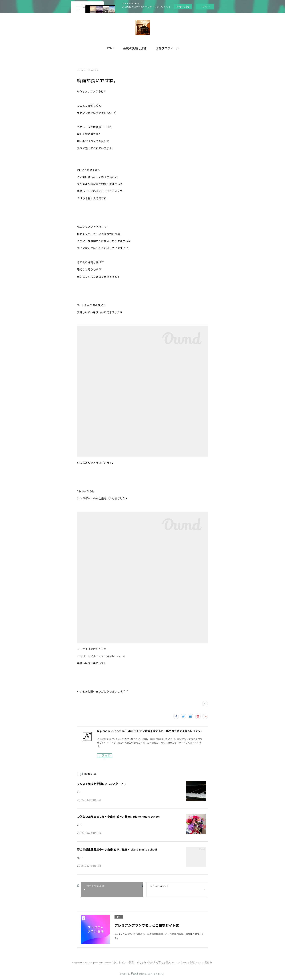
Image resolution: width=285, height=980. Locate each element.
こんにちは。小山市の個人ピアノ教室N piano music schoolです (112, 824)
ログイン (205, 6)
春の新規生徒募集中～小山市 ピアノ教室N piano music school (116, 849)
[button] (112, 48)
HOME (112, 48)
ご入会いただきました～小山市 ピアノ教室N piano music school (117, 816)
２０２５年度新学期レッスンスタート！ (101, 783)
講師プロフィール (165, 48)
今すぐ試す (183, 6)
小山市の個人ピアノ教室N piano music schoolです (105, 857)
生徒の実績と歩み (135, 48)
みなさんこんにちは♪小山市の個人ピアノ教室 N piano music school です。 (119, 791)
